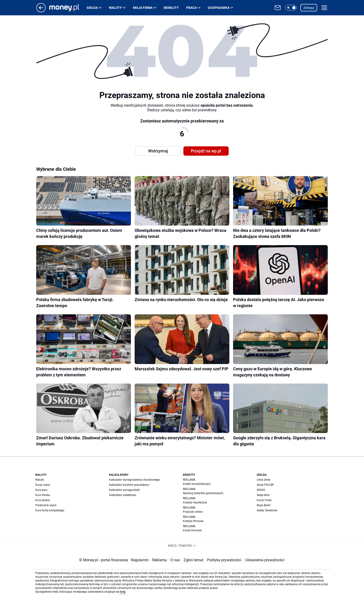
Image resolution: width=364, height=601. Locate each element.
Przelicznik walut (46, 505)
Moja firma (143, 8)
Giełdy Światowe (267, 510)
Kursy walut (43, 485)
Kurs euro (41, 490)
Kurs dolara (43, 500)
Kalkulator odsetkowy (123, 495)
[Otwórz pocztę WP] (278, 8)
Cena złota (263, 480)
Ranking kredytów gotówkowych (203, 493)
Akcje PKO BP (265, 485)
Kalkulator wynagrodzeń (124, 490)
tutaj (123, 592)
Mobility (171, 8)
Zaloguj (309, 8)
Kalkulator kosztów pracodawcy (129, 485)
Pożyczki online (193, 512)
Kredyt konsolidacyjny (197, 484)
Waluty (115, 8)
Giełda (92, 8)
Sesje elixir (263, 495)
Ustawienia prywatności (264, 560)
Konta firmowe (192, 530)
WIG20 (261, 490)
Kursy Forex (264, 500)
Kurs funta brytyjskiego (50, 510)
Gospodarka (219, 8)
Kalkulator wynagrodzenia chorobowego (135, 480)
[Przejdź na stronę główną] (41, 11)
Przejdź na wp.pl (206, 151)
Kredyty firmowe (193, 521)
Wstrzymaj (158, 151)
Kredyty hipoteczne (195, 502)
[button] (291, 8)
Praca (191, 8)
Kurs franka (43, 495)
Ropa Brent (264, 505)
